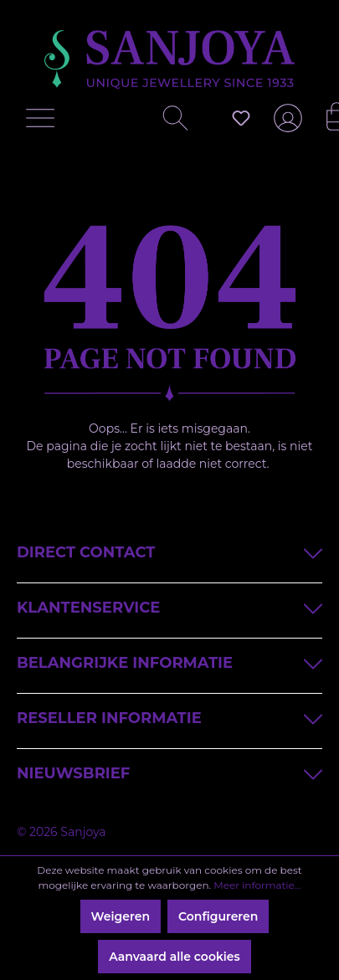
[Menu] (44, 122)
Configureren (218, 916)
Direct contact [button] (169, 551)
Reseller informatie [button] (169, 717)
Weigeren (121, 916)
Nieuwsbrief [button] (169, 772)
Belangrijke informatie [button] (169, 662)
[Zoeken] (169, 122)
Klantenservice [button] (169, 606)
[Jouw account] (285, 125)
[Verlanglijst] (241, 118)
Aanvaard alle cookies (175, 957)
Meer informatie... (257, 885)
